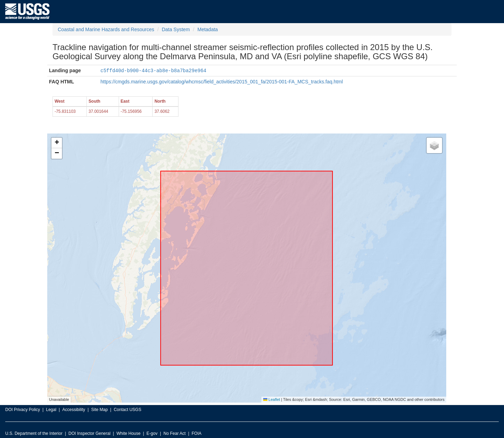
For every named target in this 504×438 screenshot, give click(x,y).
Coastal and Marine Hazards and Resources (106, 29)
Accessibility (74, 409)
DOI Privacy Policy (23, 409)
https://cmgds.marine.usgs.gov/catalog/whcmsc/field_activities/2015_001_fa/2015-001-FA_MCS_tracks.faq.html (222, 81)
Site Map (99, 409)
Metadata (208, 29)
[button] (57, 143)
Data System (176, 29)
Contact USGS (128, 409)
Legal (51, 409)
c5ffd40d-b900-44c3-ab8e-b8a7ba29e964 (153, 70)
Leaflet (272, 399)
